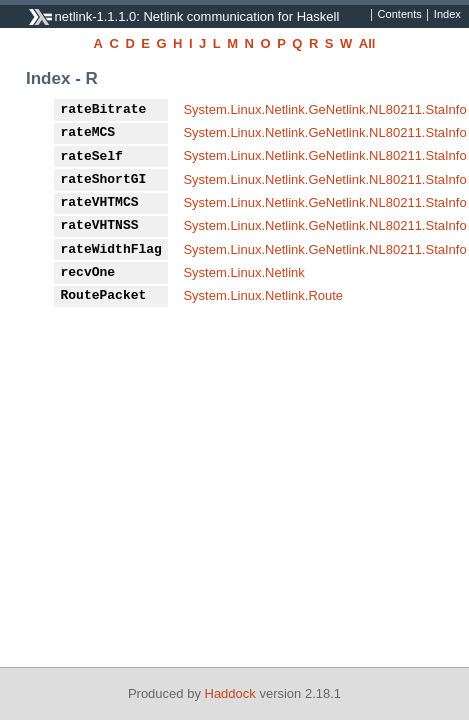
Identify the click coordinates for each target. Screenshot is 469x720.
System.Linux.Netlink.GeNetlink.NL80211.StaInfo (324, 109)
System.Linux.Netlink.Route (263, 295)
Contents (400, 15)
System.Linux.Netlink (243, 272)
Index (447, 15)
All (367, 43)
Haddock (230, 693)
